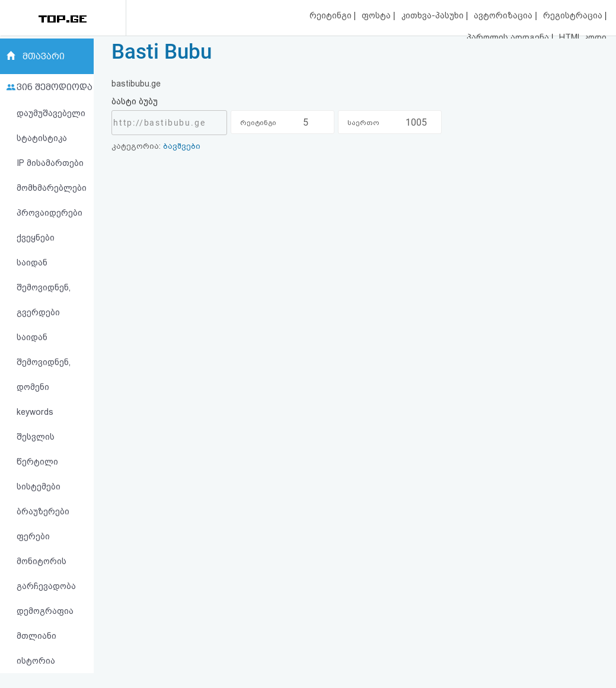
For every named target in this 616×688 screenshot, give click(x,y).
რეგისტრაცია (574, 15)
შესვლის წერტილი (37, 449)
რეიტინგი (332, 15)
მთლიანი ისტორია (36, 648)
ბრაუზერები (43, 511)
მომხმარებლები (52, 188)
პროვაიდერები (50, 213)
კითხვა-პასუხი (434, 15)
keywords (35, 412)
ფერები (33, 536)
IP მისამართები (50, 163)
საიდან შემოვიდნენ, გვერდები (44, 287)
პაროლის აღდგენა (509, 37)
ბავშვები (182, 146)
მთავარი (44, 56)
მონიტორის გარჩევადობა (46, 574)
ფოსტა (377, 15)
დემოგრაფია (45, 611)
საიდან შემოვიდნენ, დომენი (44, 362)
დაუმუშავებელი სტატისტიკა (51, 126)
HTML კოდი (583, 37)
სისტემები (39, 487)
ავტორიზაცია (504, 15)
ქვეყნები (36, 238)
